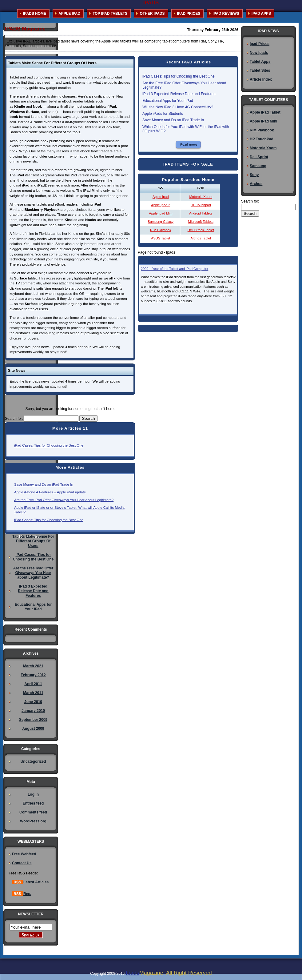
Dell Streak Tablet (201, 230)
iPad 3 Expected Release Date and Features (179, 94)
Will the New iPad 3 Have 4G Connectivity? (178, 107)
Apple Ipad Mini (161, 213)
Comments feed (33, 812)
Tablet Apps (260, 62)
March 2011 (33, 693)
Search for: (14, 419)
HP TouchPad (262, 139)
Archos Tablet (201, 238)
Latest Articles (30, 882)
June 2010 (33, 702)
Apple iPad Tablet (265, 112)
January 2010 (33, 711)
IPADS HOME (35, 14)
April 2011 (33, 684)
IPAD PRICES (189, 14)
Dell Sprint (259, 157)
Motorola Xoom (201, 197)
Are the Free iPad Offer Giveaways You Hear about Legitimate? (64, 500)
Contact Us (22, 863)
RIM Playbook (161, 230)
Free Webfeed (24, 854)
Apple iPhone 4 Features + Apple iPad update (50, 492)
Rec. (22, 894)
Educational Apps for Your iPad (168, 101)
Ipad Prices (260, 44)
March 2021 (33, 666)
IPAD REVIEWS (226, 14)
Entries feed (33, 803)
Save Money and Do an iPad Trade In (44, 484)
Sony (254, 175)
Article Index (261, 79)
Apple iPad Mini (263, 121)
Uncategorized (33, 761)
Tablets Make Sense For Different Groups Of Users (33, 541)
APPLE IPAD (69, 14)
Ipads (133, 973)
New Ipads (259, 53)
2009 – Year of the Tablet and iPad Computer (175, 269)
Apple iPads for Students (163, 114)
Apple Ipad (161, 197)
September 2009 (33, 720)
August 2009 (33, 729)
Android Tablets (201, 213)
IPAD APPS (261, 14)
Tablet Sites (260, 70)
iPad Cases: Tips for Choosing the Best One (49, 445)
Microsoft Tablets (201, 222)
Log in (33, 794)
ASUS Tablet (161, 238)
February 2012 (33, 675)
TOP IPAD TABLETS (110, 14)
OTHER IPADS (152, 14)
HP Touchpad (201, 205)
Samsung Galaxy (161, 222)
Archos (256, 184)
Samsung (258, 166)
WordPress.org (33, 821)
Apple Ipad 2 (161, 205)
